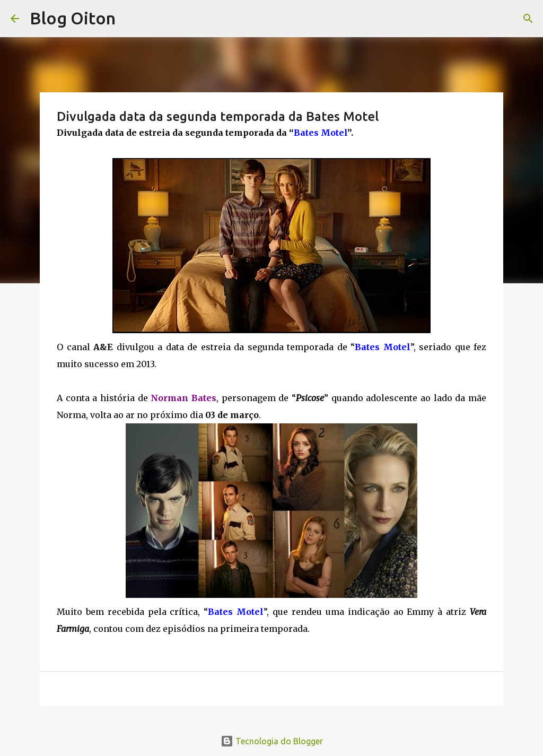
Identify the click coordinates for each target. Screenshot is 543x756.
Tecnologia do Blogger (272, 741)
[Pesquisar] (528, 19)
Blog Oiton (73, 18)
